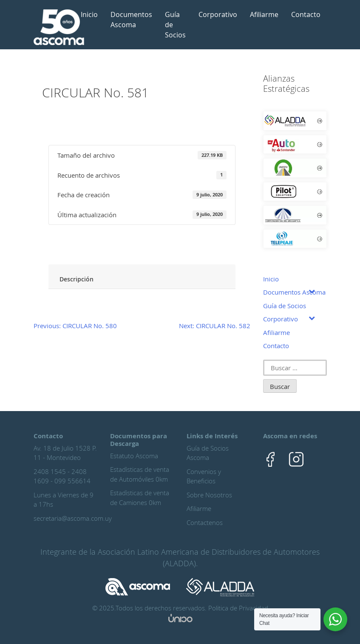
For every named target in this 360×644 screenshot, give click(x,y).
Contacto (306, 14)
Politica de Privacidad (238, 608)
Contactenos (205, 522)
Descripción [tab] (77, 279)
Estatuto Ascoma (134, 456)
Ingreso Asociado (89, 244)
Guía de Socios (175, 25)
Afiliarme (264, 14)
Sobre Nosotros (209, 495)
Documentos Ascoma (131, 20)
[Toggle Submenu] (312, 291)
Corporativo (218, 14)
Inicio (89, 14)
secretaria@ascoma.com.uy (73, 518)
